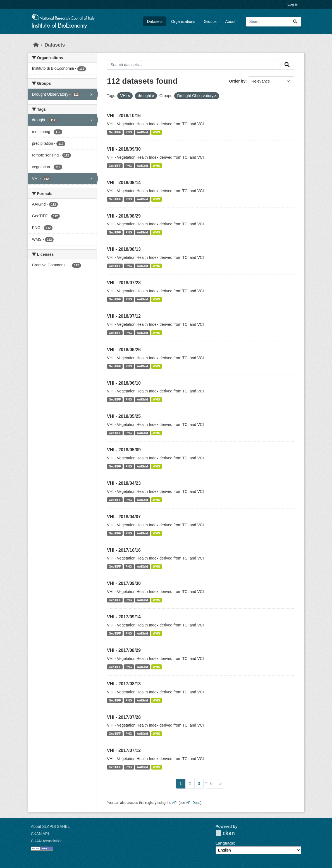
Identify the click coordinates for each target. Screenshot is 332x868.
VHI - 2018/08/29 (124, 216)
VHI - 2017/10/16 (124, 550)
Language (225, 843)
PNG (129, 132)
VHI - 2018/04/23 (124, 483)
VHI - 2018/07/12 (124, 316)
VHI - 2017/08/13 (124, 684)
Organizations (183, 21)
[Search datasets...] (274, 22)
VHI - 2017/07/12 (124, 750)
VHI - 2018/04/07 (124, 517)
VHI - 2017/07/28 (124, 717)
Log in (293, 4)
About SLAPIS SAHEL (50, 826)
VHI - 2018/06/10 (124, 383)
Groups (210, 21)
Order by (237, 81)
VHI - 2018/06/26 (124, 350)
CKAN (225, 833)
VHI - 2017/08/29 (124, 650)
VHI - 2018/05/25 (124, 416)
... (205, 782)
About (231, 21)
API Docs (193, 803)
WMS (156, 132)
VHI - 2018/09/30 (124, 149)
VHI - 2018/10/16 (124, 116)
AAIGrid (142, 132)
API (175, 803)
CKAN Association (47, 841)
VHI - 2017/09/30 (124, 583)
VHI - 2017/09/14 (124, 617)
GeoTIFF (115, 132)
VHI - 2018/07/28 (124, 283)
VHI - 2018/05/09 (124, 450)
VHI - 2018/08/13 (124, 249)
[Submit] (295, 22)
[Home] (36, 45)
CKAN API (40, 834)
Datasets (155, 21)
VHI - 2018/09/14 (124, 183)
